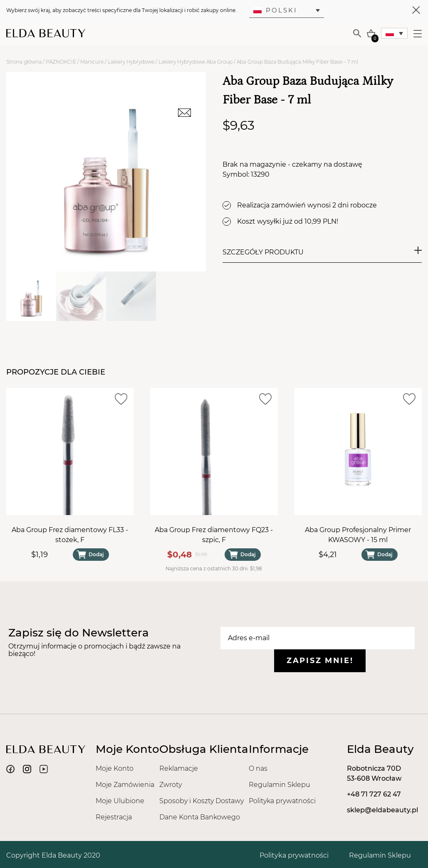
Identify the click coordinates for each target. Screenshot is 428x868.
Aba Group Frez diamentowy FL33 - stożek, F (70, 535)
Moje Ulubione (120, 801)
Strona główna (24, 62)
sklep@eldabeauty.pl (382, 810)
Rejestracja (114, 817)
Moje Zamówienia (125, 785)
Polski (275, 10)
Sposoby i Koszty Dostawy (202, 801)
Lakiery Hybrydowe (131, 62)
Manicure (92, 62)
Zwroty (171, 785)
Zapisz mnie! (320, 661)
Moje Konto (115, 768)
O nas (258, 768)
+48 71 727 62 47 (374, 794)
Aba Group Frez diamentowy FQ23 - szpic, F (214, 535)
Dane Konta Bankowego (200, 817)
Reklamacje (179, 768)
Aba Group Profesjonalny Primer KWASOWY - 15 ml (358, 535)
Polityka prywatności (282, 801)
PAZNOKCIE (61, 62)
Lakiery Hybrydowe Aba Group (195, 62)
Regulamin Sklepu (280, 785)
